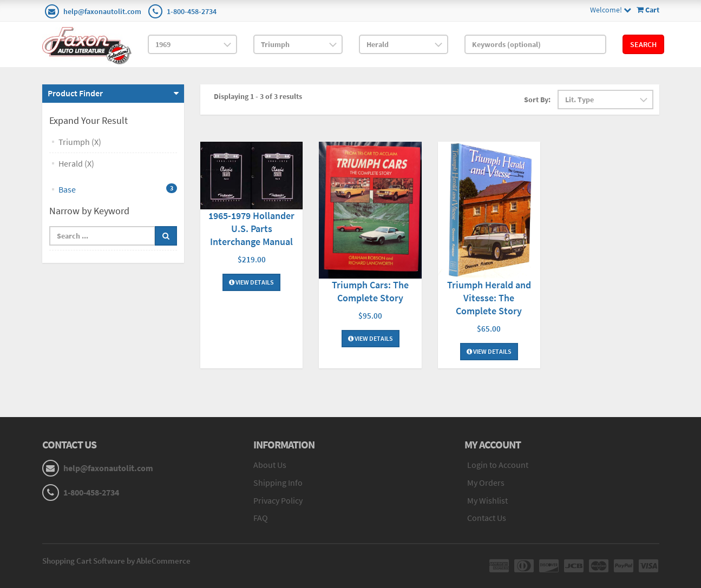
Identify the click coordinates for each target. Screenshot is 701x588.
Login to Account (498, 465)
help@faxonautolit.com (102, 11)
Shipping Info (278, 483)
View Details (251, 282)
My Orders (486, 483)
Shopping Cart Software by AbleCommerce (116, 561)
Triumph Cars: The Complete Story (370, 291)
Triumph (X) (80, 142)
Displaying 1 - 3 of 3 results (258, 96)
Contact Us (487, 518)
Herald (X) (76, 163)
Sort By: (537, 100)
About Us (270, 465)
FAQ (261, 518)
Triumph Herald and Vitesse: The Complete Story (489, 298)
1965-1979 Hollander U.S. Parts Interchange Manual (251, 229)
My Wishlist (487, 500)
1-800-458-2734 (192, 11)
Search (643, 44)
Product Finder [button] (75, 93)
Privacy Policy (278, 500)
